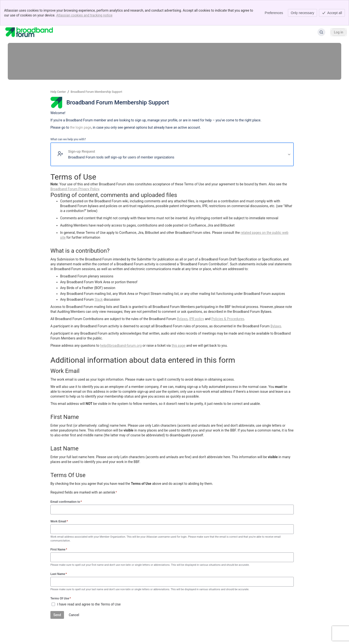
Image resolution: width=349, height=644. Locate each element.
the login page (81, 127)
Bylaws (182, 319)
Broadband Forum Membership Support (96, 92)
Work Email (59, 521)
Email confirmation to (66, 502)
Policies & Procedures (228, 319)
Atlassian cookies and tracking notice (84, 15)
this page (178, 346)
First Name (59, 549)
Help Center (58, 92)
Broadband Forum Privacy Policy (75, 189)
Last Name (59, 574)
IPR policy (196, 319)
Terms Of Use (61, 598)
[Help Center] (29, 32)
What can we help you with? (68, 139)
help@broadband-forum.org (121, 346)
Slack (99, 299)
